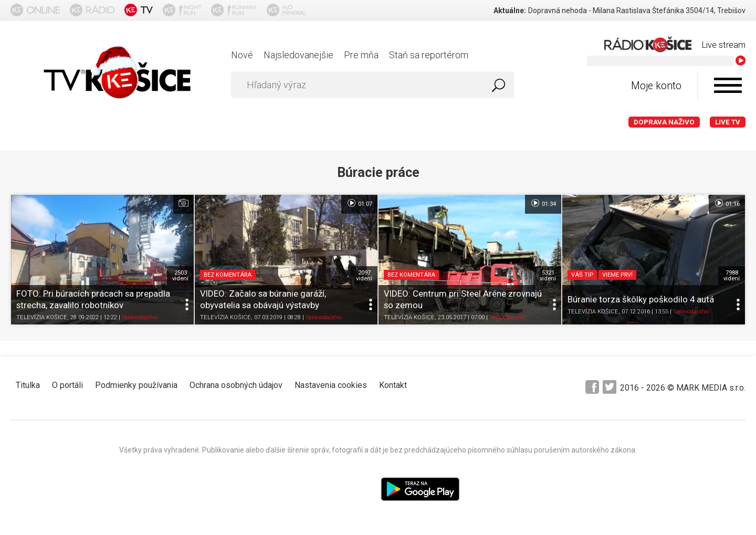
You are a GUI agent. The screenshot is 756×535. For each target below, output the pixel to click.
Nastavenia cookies (331, 385)
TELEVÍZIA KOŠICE (42, 317)
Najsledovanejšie (298, 55)
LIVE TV (728, 122)
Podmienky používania (136, 385)
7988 (732, 276)
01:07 (359, 203)
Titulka (28, 385)
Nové (242, 55)
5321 (548, 276)
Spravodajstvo (140, 317)
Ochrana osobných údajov (236, 385)
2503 (180, 276)
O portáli (67, 385)
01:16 (727, 203)
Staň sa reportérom (429, 55)
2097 (364, 276)
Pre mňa (361, 55)
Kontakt (393, 385)
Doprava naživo (664, 122)
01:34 (543, 203)
